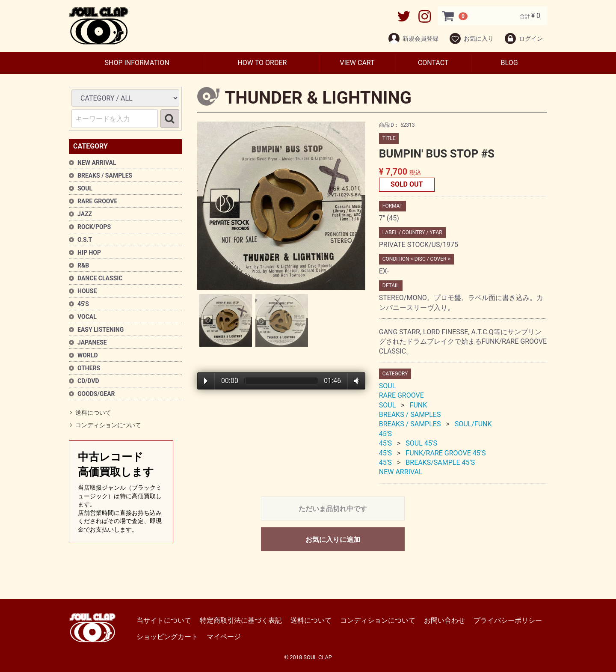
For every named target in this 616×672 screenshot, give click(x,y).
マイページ (224, 637)
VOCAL (87, 317)
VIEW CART (357, 63)
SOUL (85, 188)
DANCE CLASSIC (100, 278)
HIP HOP (89, 253)
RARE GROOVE (97, 201)
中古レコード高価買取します (121, 492)
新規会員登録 (413, 39)
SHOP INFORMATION (137, 63)
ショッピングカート (167, 637)
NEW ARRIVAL (97, 163)
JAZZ (85, 214)
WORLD (88, 355)
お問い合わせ (444, 620)
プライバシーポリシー (508, 620)
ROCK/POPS (94, 227)
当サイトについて (164, 620)
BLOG (509, 63)
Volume (355, 381)
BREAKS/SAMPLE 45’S (440, 462)
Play (206, 381)
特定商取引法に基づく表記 (241, 620)
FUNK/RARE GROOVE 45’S (446, 453)
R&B (83, 265)
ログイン (523, 39)
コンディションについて (108, 425)
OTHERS (89, 368)
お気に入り (471, 39)
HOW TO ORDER (262, 63)
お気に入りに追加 (333, 540)
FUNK (419, 405)
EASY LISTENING (101, 330)
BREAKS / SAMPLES (105, 175)
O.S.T (85, 240)
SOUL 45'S (421, 444)
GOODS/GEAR (96, 394)
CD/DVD (88, 381)
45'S (83, 304)
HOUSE (87, 291)
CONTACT (433, 63)
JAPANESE (92, 342)
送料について (93, 413)
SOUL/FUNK (473, 424)
